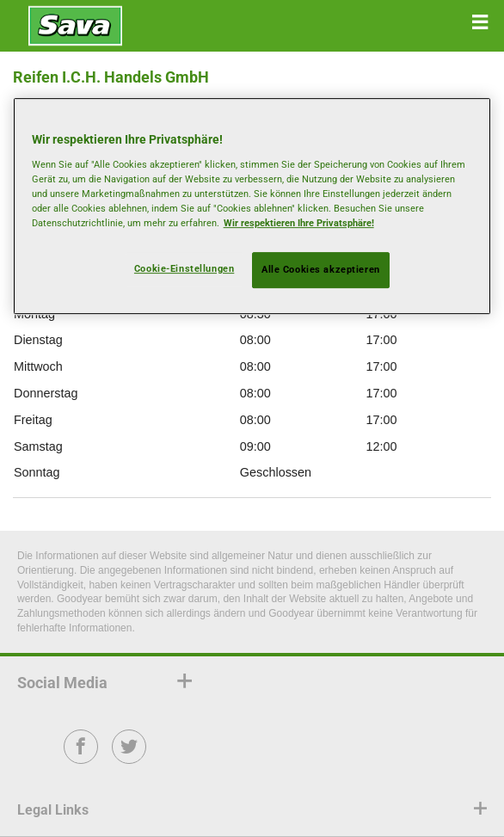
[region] (252, 206)
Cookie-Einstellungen (184, 268)
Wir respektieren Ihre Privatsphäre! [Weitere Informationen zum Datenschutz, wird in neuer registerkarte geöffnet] (299, 223)
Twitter (129, 758)
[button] (480, 22)
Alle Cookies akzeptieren (321, 269)
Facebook (81, 758)
